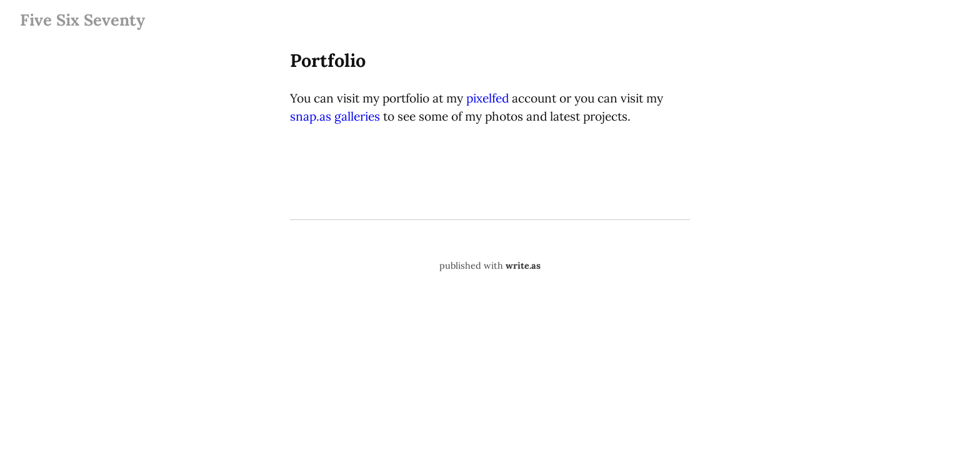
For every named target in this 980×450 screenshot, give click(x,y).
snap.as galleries (335, 116)
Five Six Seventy (82, 20)
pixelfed (487, 98)
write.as (523, 266)
